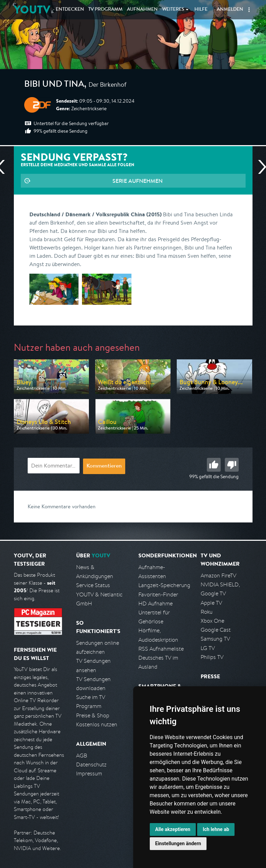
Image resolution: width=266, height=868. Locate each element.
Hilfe (201, 10)
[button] (249, 10)
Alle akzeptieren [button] (173, 829)
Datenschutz (91, 765)
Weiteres (173, 10)
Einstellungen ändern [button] (178, 843)
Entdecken (70, 10)
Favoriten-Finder (158, 595)
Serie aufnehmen (137, 181)
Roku (207, 612)
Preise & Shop (93, 715)
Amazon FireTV (218, 575)
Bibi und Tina (54, 85)
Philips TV (212, 657)
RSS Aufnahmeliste (161, 649)
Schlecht (232, 465)
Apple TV (211, 603)
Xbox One (212, 621)
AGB (82, 756)
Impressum (89, 773)
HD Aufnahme (155, 603)
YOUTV (32, 10)
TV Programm (105, 10)
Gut (214, 465)
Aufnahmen (142, 10)
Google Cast (216, 630)
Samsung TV (215, 639)
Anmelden (230, 10)
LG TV (208, 648)
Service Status (93, 585)
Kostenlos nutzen (97, 724)
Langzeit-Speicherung (164, 585)
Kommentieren (104, 466)
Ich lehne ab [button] (216, 829)
